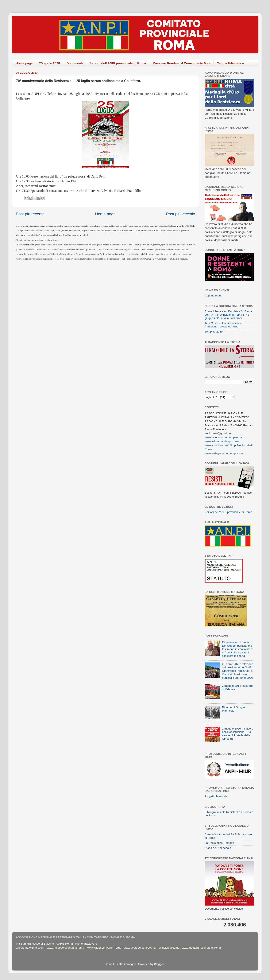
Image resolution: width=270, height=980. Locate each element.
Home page (24, 63)
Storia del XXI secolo (218, 848)
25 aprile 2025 (214, 332)
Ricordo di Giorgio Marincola (233, 709)
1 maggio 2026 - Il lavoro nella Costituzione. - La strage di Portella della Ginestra (238, 734)
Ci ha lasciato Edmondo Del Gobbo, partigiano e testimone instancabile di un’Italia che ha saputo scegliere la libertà (238, 649)
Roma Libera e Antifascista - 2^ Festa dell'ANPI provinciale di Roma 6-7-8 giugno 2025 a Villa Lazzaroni (228, 315)
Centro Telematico (230, 63)
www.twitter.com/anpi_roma (222, 441)
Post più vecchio (181, 214)
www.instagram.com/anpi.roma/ (224, 453)
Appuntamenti (213, 295)
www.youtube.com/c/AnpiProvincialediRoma (152, 948)
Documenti (75, 63)
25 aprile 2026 (50, 63)
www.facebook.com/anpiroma (223, 437)
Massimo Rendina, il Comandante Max (181, 63)
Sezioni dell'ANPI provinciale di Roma (118, 63)
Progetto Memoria (216, 796)
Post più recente (30, 214)
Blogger (159, 964)
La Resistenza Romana (219, 843)
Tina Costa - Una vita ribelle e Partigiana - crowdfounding (223, 325)
